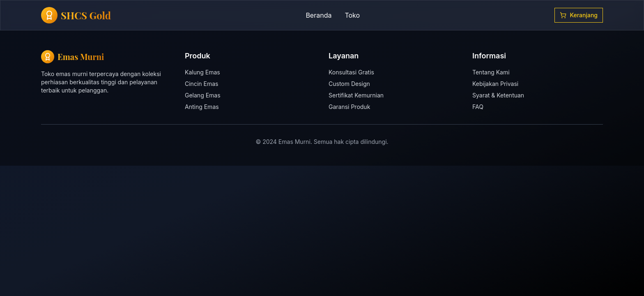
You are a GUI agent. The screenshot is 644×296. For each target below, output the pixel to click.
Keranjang (579, 15)
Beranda (319, 15)
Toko (352, 15)
